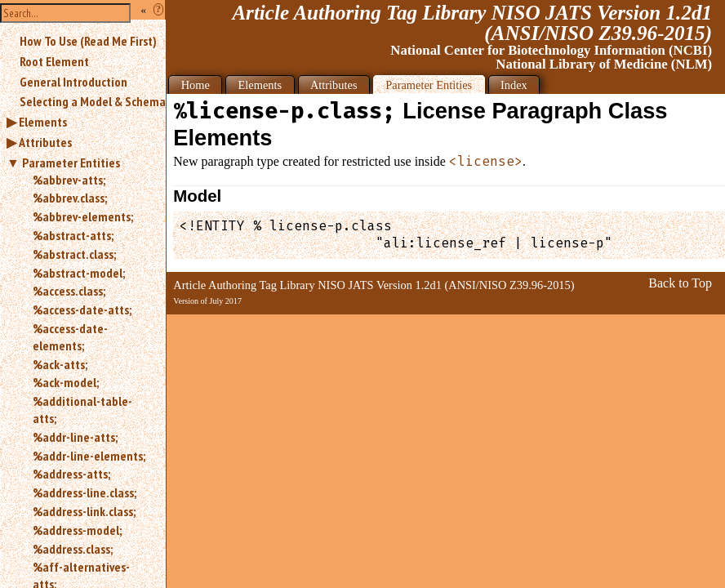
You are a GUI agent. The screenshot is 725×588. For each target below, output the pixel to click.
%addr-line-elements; (89, 456)
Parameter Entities (71, 163)
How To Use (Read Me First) (88, 41)
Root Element (54, 61)
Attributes (45, 142)
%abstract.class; (74, 254)
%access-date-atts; (82, 310)
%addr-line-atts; (75, 437)
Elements (43, 122)
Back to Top (680, 283)
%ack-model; (66, 382)
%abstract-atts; (73, 235)
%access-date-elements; (70, 337)
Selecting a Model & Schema (93, 101)
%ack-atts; (60, 364)
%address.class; (73, 549)
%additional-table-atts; (82, 410)
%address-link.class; (84, 511)
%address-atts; (71, 474)
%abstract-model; (79, 273)
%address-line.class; (85, 492)
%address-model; (77, 530)
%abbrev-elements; (83, 216)
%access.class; (69, 291)
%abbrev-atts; (69, 180)
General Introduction (73, 82)
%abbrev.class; (70, 198)
